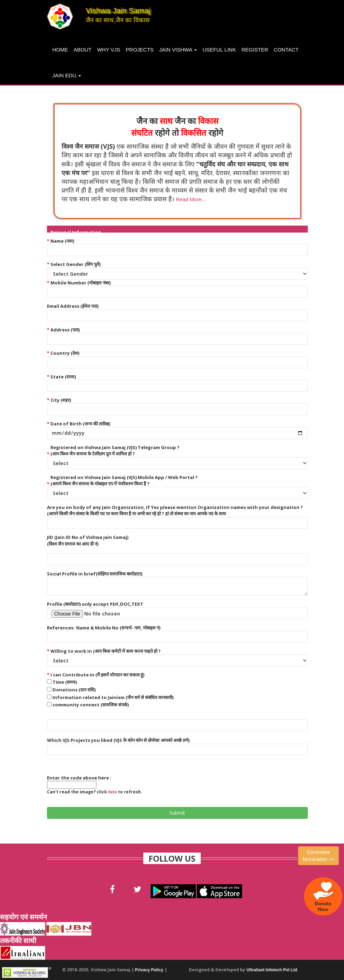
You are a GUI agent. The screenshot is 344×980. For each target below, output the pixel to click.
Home (60, 50)
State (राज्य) (63, 377)
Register (255, 50)
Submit (177, 813)
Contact (286, 50)
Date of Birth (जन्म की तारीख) (80, 424)
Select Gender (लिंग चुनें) (75, 264)
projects (140, 50)
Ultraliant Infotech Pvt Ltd (272, 970)
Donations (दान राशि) (74, 690)
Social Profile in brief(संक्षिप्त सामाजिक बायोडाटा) (95, 574)
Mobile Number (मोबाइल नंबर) (81, 283)
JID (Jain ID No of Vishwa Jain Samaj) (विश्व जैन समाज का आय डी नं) (88, 540)
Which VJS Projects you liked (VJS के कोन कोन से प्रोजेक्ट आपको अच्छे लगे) (118, 740)
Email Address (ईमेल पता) (73, 306)
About (83, 50)
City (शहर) (61, 400)
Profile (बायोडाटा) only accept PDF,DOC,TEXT (95, 604)
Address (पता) (65, 330)
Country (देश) (65, 353)
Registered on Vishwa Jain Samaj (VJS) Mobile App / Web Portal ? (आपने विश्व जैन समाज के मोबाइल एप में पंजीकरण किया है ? (124, 481)
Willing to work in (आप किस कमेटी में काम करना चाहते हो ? (106, 651)
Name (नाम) (62, 241)
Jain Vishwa (178, 50)
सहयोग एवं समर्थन (23, 917)
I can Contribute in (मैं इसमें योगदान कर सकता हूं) (97, 675)
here (113, 792)
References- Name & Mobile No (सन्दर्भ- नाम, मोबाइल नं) (104, 628)
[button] (190, 199)
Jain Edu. (67, 75)
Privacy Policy (149, 970)
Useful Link (219, 50)
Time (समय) (65, 682)
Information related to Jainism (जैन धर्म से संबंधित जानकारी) (113, 697)
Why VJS (109, 50)
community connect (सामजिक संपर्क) (91, 705)
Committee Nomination (318, 856)
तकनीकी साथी (18, 940)
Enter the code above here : (79, 778)
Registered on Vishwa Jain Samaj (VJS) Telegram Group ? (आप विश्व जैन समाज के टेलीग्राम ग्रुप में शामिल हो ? (115, 451)
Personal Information (76, 232)
